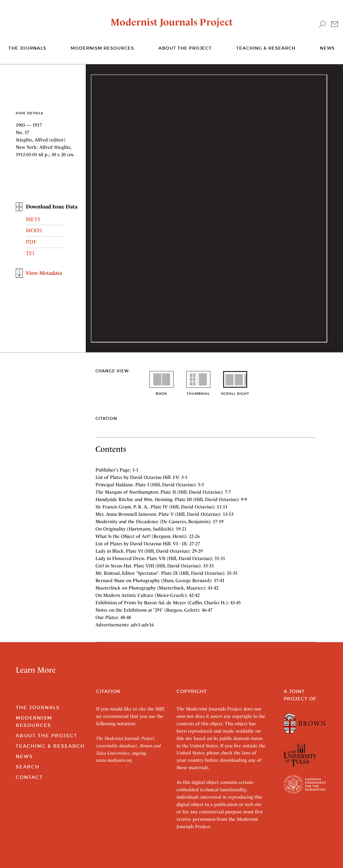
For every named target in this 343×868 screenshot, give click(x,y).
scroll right (235, 391)
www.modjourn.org (114, 760)
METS (33, 219)
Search (28, 767)
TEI (30, 253)
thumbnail (198, 391)
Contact (29, 777)
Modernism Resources (102, 48)
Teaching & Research (266, 48)
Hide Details (29, 113)
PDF (31, 242)
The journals (27, 48)
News (327, 48)
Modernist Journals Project (172, 22)
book (161, 391)
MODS (34, 230)
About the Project (185, 48)
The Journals (38, 707)
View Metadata (44, 273)
